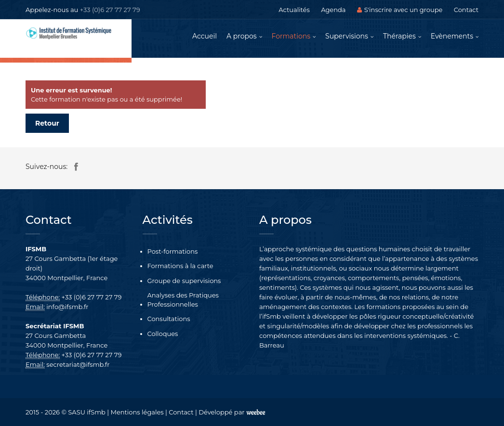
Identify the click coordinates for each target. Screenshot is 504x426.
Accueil (205, 36)
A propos (242, 36)
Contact (466, 10)
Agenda (333, 10)
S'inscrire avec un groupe (400, 10)
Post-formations (173, 251)
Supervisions (347, 36)
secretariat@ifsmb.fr (78, 364)
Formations (291, 36)
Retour (47, 123)
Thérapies (399, 36)
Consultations (169, 319)
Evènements (452, 36)
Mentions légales (137, 412)
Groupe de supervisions (184, 281)
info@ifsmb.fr (67, 307)
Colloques (163, 334)
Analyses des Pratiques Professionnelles (183, 300)
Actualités (294, 10)
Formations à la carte (180, 266)
